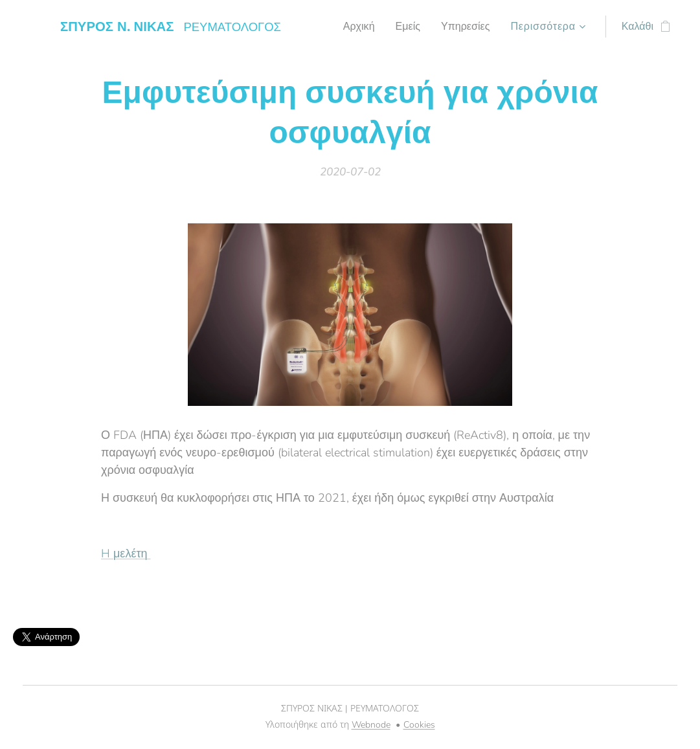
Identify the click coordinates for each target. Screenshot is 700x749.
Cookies (419, 725)
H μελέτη (126, 553)
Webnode (371, 725)
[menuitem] (354, 27)
